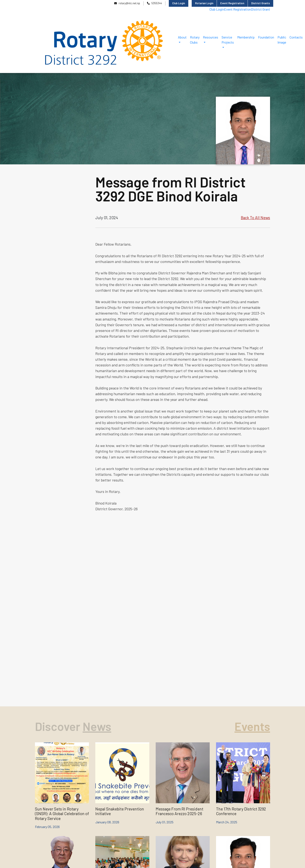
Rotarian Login (204, 3)
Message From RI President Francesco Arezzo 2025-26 (180, 811)
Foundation (266, 37)
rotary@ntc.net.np (127, 3)
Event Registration (232, 3)
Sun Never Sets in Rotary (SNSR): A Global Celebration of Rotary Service (62, 814)
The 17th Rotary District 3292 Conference (241, 811)
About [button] (182, 37)
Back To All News (255, 218)
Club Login (179, 3)
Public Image (282, 40)
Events (252, 726)
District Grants (261, 3)
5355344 (154, 3)
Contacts (296, 37)
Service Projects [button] (228, 40)
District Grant (261, 9)
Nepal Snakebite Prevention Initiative (120, 811)
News (97, 726)
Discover (59, 726)
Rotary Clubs (195, 40)
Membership (246, 37)
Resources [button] (211, 37)
